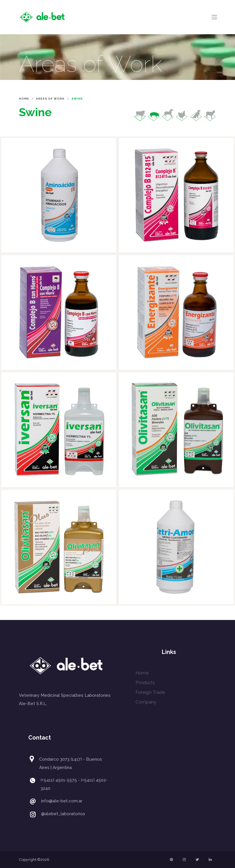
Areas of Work (50, 99)
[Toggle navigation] (214, 17)
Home (24, 99)
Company (146, 702)
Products (145, 683)
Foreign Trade (150, 692)
